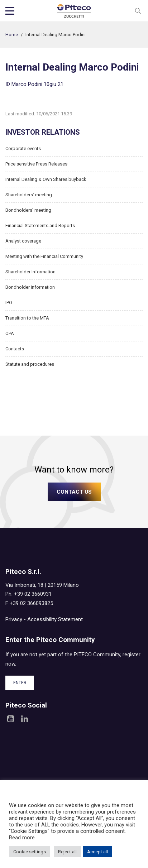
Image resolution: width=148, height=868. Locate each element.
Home (12, 35)
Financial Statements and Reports (40, 226)
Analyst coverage (23, 241)
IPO (9, 303)
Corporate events (23, 148)
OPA (10, 333)
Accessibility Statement (55, 619)
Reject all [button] (67, 852)
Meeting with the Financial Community (44, 256)
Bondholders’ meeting (28, 210)
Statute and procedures (30, 364)
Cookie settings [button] (30, 852)
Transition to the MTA (27, 318)
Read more (22, 838)
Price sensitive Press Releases (36, 164)
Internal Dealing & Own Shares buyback (46, 179)
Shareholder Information (30, 272)
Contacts (15, 349)
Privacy (14, 619)
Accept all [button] (97, 852)
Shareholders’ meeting (29, 195)
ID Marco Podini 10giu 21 (34, 84)
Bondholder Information (30, 287)
